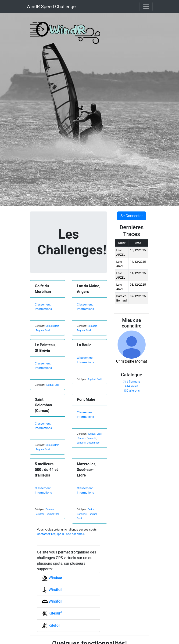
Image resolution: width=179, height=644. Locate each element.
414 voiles (132, 386)
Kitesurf (52, 613)
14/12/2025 (138, 262)
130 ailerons (132, 391)
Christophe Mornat (132, 347)
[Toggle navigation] (146, 7)
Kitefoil (51, 625)
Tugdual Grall (43, 330)
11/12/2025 (138, 273)
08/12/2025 (138, 285)
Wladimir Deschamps (88, 443)
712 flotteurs (132, 382)
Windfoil (52, 590)
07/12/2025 (138, 296)
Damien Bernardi (87, 438)
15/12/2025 (138, 250)
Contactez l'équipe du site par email (61, 534)
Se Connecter (131, 216)
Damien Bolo (52, 326)
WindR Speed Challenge (51, 7)
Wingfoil (52, 601)
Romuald (92, 326)
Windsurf (53, 578)
